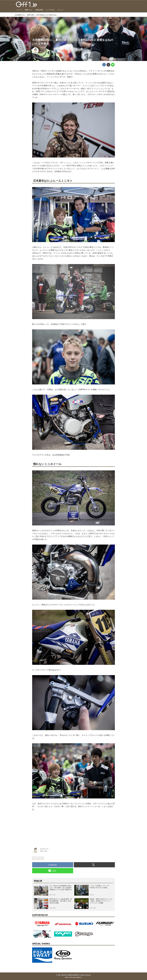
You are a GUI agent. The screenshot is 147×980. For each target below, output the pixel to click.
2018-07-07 (44, 49)
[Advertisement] (49, 828)
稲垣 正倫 (43, 52)
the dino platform (76, 977)
